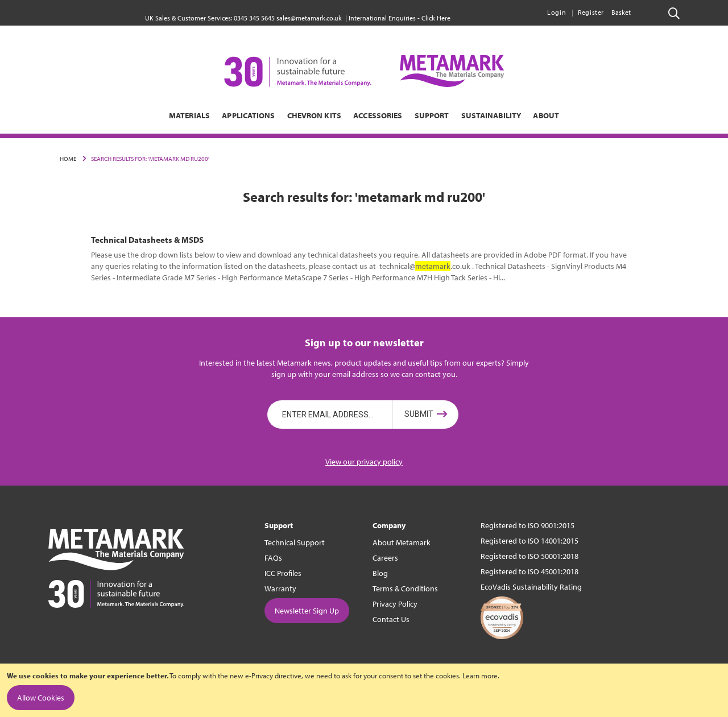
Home (68, 159)
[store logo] (364, 71)
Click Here (436, 18)
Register (591, 12)
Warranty (280, 588)
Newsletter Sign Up (307, 611)
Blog (380, 573)
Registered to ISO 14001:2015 (530, 541)
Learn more (480, 675)
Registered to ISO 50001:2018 (530, 556)
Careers (385, 558)
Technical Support (295, 542)
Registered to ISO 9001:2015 (528, 525)
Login (557, 12)
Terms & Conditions (405, 588)
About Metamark (402, 542)
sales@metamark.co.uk (309, 18)
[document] (364, 690)
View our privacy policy (364, 462)
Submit (419, 415)
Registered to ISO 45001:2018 (530, 571)
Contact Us (391, 619)
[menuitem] (132, 115)
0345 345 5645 (254, 18)
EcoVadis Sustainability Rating (531, 587)
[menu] (364, 115)
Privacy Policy (395, 604)
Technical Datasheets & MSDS (147, 240)
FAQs (273, 558)
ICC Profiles (283, 573)
